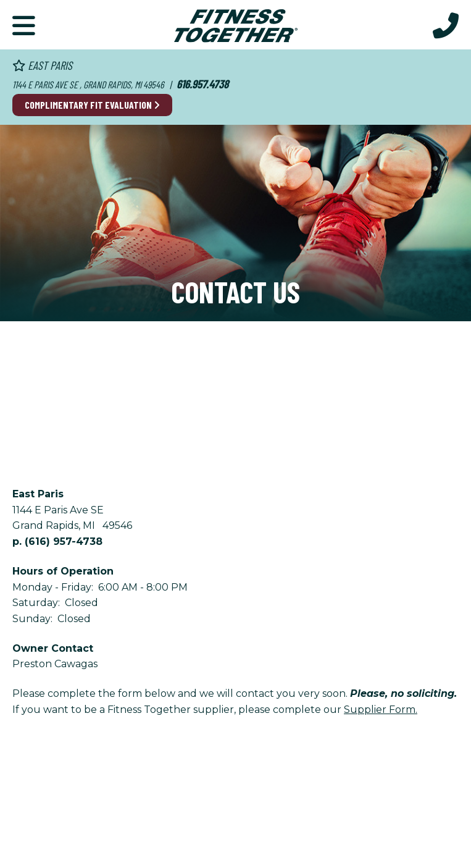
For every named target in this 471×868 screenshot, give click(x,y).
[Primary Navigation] (24, 25)
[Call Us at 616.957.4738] (446, 25)
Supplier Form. (381, 710)
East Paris (42, 65)
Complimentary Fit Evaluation (92, 105)
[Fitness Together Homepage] (236, 25)
